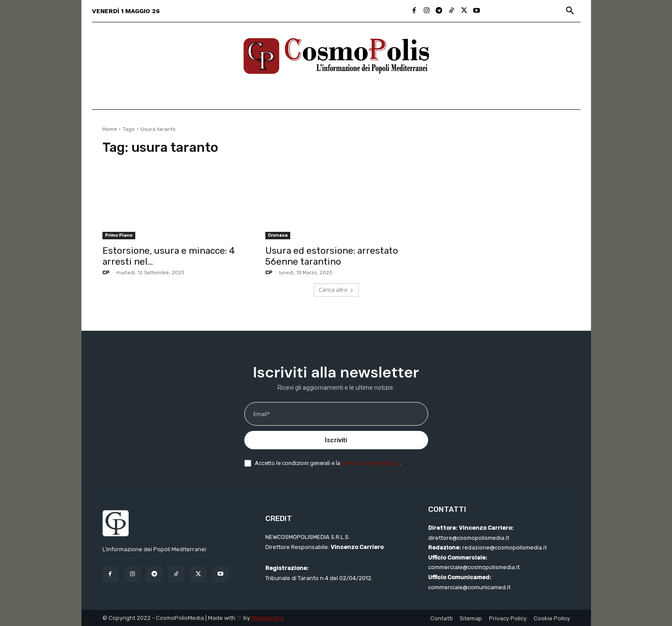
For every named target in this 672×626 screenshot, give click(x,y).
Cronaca (278, 235)
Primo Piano (119, 235)
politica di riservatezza (371, 463)
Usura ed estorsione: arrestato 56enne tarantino (332, 256)
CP (106, 273)
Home (110, 129)
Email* (262, 414)
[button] (570, 11)
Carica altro (336, 290)
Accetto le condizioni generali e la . (328, 463)
